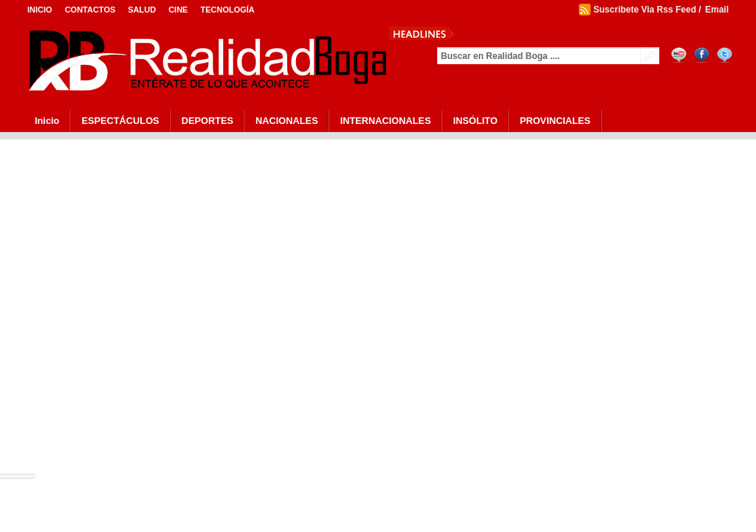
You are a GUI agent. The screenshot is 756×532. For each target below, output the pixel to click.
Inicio (40, 10)
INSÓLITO (475, 121)
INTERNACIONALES (386, 121)
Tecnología (227, 10)
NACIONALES (287, 121)
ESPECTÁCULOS (120, 121)
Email (717, 10)
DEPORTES (207, 121)
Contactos (90, 10)
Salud (142, 10)
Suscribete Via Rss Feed (645, 10)
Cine (178, 10)
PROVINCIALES (555, 121)
